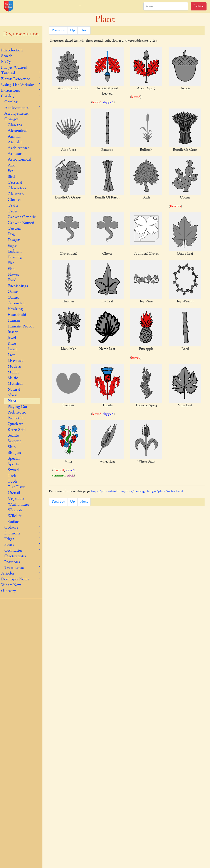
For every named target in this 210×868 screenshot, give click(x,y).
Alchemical (17, 131)
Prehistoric (17, 412)
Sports (13, 464)
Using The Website (18, 85)
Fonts (9, 545)
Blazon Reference (16, 79)
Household (17, 315)
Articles (8, 573)
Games (13, 298)
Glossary (8, 591)
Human (14, 320)
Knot (12, 344)
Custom (14, 229)
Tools (13, 481)
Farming (15, 257)
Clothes (14, 200)
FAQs (6, 62)
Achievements (16, 108)
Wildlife (15, 516)
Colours (11, 527)
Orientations (15, 556)
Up (72, 31)
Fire (11, 263)
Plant (12, 401)
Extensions (10, 91)
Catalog (8, 96)
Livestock (16, 361)
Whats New (11, 585)
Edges (9, 539)
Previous (58, 31)
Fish (11, 269)
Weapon (15, 510)
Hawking (15, 309)
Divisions (12, 533)
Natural (14, 390)
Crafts (13, 205)
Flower (13, 275)
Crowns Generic (22, 217)
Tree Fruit (16, 487)
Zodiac (13, 522)
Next (84, 31)
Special (14, 459)
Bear (11, 171)
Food (12, 280)
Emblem (15, 251)
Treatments (14, 568)
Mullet (13, 372)
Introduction (12, 50)
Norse (13, 395)
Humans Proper (21, 326)
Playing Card (19, 407)
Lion (12, 355)
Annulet (15, 142)
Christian (16, 194)
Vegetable (16, 499)
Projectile (15, 418)
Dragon (14, 240)
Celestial (15, 183)
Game (13, 292)
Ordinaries (13, 551)
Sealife (13, 436)
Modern (14, 366)
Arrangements (17, 114)
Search (7, 56)
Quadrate (15, 424)
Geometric (17, 303)
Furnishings (18, 286)
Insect (13, 332)
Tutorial (8, 73)
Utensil (14, 493)
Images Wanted (14, 68)
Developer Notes (15, 579)
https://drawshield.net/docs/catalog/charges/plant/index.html (137, 492)
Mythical (15, 384)
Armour (15, 154)
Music (13, 378)
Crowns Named (21, 223)
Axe (11, 165)
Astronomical (19, 159)
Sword (13, 470)
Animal (14, 137)
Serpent (14, 441)
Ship (12, 447)
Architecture (18, 148)
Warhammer (18, 505)
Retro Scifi (17, 430)
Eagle (12, 246)
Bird (11, 177)
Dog (11, 234)
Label (12, 349)
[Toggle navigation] (81, 6)
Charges (11, 119)
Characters (17, 188)
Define (199, 6)
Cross (13, 211)
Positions (12, 562)
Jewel (12, 338)
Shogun (14, 453)
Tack (12, 476)
